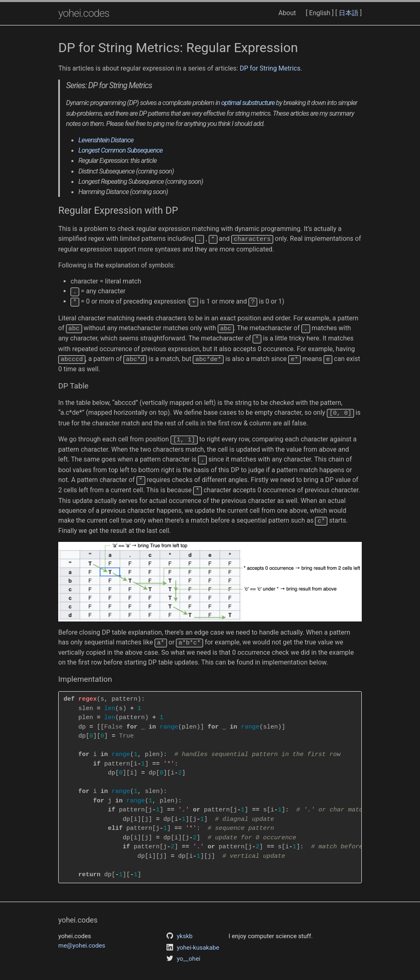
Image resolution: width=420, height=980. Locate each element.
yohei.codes (84, 13)
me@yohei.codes (82, 937)
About (287, 13)
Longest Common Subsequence (120, 150)
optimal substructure (248, 103)
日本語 (349, 13)
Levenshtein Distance (106, 140)
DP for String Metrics (270, 68)
